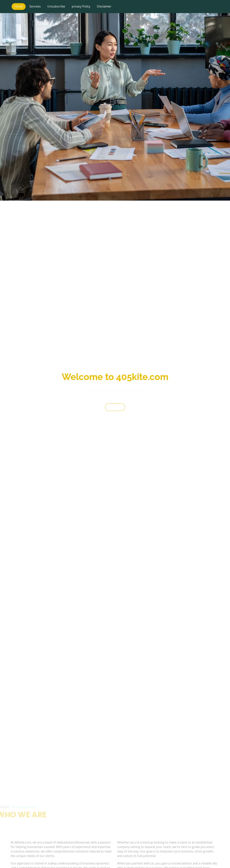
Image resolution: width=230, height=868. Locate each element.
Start (115, 410)
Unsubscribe (56, 6)
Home (19, 6)
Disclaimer (104, 6)
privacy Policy (81, 6)
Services (35, 6)
